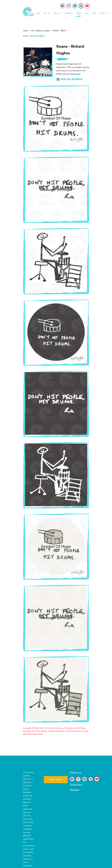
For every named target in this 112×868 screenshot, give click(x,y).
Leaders (79, 13)
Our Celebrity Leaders (41, 31)
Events (94, 13)
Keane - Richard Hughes (34, 37)
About (47, 13)
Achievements (69, 13)
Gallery (104, 13)
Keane (80, 74)
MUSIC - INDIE (59, 31)
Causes (87, 13)
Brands (57, 13)
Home (38, 13)
